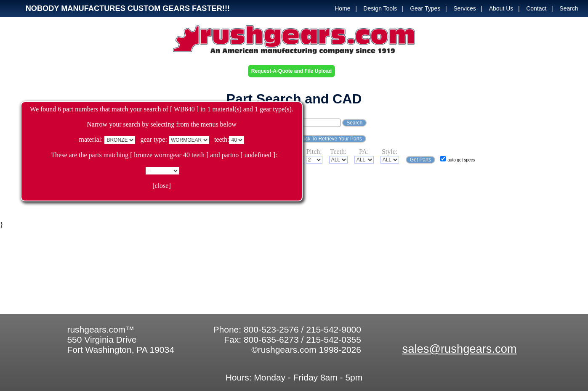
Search (569, 8)
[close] (162, 186)
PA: (364, 152)
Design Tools (380, 8)
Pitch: (314, 152)
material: (91, 139)
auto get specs (461, 160)
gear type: (154, 139)
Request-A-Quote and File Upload (291, 71)
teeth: (222, 139)
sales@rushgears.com (460, 349)
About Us (501, 8)
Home (342, 8)
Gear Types (425, 8)
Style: (390, 152)
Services (465, 8)
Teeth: (338, 152)
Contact (536, 8)
